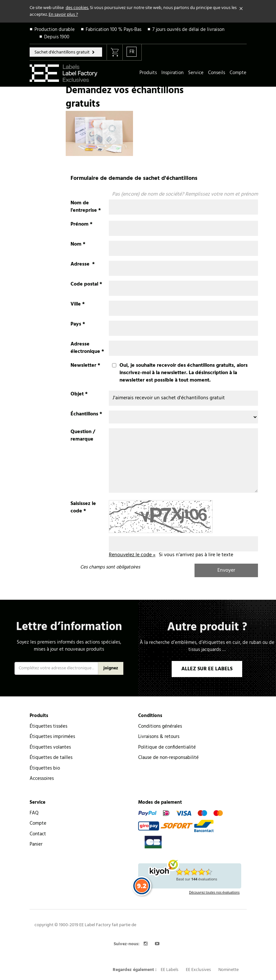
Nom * (78, 244)
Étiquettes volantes (50, 747)
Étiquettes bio (45, 768)
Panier (36, 844)
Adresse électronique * (87, 348)
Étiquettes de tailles (51, 758)
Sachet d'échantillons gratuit (62, 52)
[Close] (241, 9)
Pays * (78, 324)
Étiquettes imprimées (52, 737)
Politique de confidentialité (167, 747)
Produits (148, 73)
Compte (238, 73)
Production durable (55, 30)
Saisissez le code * (83, 508)
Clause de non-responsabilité (168, 758)
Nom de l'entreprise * (86, 207)
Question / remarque (83, 436)
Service (196, 73)
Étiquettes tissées (48, 726)
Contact (38, 834)
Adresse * (83, 264)
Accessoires (42, 779)
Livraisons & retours (159, 737)
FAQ (34, 813)
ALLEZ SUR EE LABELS (207, 669)
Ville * (78, 304)
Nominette (228, 970)
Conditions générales (160, 726)
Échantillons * (86, 414)
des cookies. (77, 8)
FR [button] (132, 52)
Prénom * (81, 224)
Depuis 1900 (57, 37)
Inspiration (172, 73)
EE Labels (170, 970)
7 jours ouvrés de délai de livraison (188, 30)
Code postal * (86, 284)
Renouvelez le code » (132, 555)
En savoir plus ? (63, 15)
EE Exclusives (198, 970)
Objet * (79, 394)
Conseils (217, 73)
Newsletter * (85, 366)
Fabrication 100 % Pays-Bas (114, 30)
